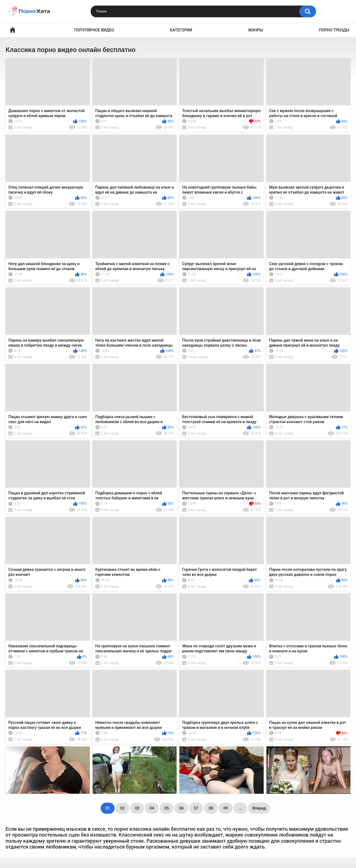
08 (211, 808)
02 (122, 808)
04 (152, 808)
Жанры (256, 30)
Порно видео (13, 30)
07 (196, 808)
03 (137, 808)
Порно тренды (334, 30)
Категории (181, 30)
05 (167, 808)
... (240, 808)
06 (181, 808)
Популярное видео (94, 30)
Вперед (259, 808)
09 (226, 808)
